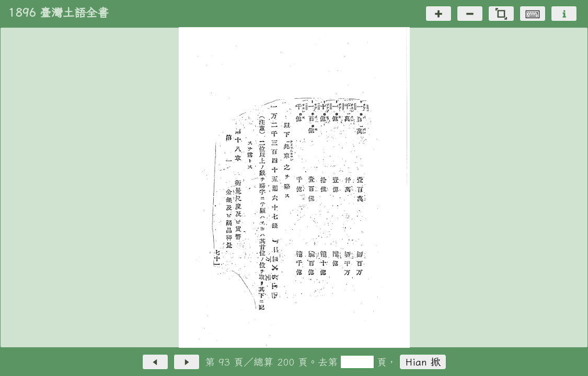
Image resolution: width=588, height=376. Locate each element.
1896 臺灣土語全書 (59, 13)
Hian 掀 (423, 362)
